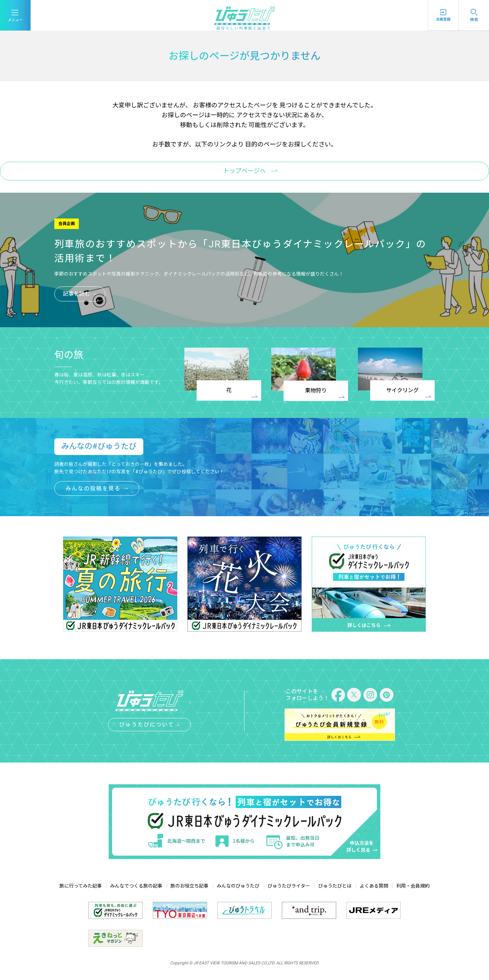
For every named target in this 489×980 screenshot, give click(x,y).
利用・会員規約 (413, 886)
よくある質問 (374, 886)
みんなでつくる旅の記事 (136, 886)
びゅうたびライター (289, 886)
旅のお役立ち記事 (189, 886)
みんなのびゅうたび (238, 886)
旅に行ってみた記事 (81, 886)
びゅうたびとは (335, 886)
